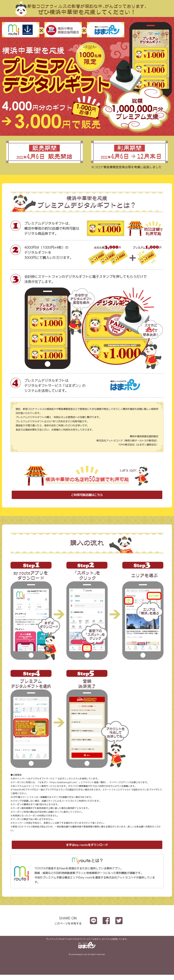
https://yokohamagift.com (63, 785)
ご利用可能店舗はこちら (87, 496)
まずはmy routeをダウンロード (87, 849)
